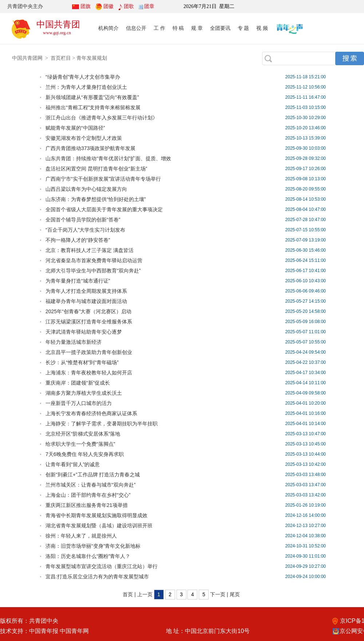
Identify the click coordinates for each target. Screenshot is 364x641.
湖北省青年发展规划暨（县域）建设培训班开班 (99, 526)
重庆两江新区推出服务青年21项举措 (87, 505)
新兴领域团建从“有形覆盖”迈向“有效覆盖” (92, 97)
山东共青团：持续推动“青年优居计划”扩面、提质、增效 (108, 158)
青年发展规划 (92, 58)
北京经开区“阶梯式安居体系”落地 (83, 434)
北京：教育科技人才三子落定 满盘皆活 (90, 250)
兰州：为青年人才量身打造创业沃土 (86, 87)
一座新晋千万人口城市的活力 (79, 403)
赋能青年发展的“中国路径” (75, 128)
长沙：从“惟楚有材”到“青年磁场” (82, 362)
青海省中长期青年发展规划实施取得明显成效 (96, 515)
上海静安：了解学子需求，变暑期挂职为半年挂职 (102, 424)
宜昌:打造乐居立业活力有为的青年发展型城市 (97, 577)
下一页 (218, 594)
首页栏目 (61, 58)
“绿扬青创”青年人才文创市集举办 (83, 77)
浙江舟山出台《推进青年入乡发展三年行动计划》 (102, 118)
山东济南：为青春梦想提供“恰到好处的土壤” (96, 199)
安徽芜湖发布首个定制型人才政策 (84, 138)
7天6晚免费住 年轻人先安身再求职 (85, 454)
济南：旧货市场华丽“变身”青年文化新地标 (93, 546)
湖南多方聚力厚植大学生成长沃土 (84, 393)
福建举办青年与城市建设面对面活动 (86, 301)
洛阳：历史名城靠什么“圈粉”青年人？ (88, 556)
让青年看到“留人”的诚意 (73, 464)
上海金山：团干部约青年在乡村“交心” (88, 495)
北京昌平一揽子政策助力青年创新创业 (89, 352)
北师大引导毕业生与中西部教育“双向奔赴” (93, 271)
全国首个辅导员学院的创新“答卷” (83, 220)
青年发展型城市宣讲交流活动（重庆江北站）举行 (102, 566)
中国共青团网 (27, 58)
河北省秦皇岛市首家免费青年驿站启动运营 (94, 260)
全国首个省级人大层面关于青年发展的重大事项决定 (104, 209)
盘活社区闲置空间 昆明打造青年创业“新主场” (96, 169)
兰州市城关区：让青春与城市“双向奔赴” (90, 485)
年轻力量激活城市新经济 (74, 342)
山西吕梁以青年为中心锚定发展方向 (86, 189)
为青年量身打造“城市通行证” (78, 281)
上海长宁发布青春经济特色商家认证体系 (91, 413)
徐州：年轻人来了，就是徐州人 (81, 536)
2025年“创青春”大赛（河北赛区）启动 (88, 311)
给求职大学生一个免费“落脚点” (80, 444)
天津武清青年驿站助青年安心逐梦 (84, 332)
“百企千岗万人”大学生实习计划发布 (85, 230)
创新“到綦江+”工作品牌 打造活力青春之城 (93, 475)
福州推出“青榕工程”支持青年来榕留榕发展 (93, 107)
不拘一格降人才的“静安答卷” (78, 240)
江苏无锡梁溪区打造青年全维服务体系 (89, 322)
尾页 (235, 594)
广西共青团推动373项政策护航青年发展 (90, 148)
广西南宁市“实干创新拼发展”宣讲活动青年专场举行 (103, 179)
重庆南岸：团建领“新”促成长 (78, 383)
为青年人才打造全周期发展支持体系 (86, 291)
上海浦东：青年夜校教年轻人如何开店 (89, 373)
